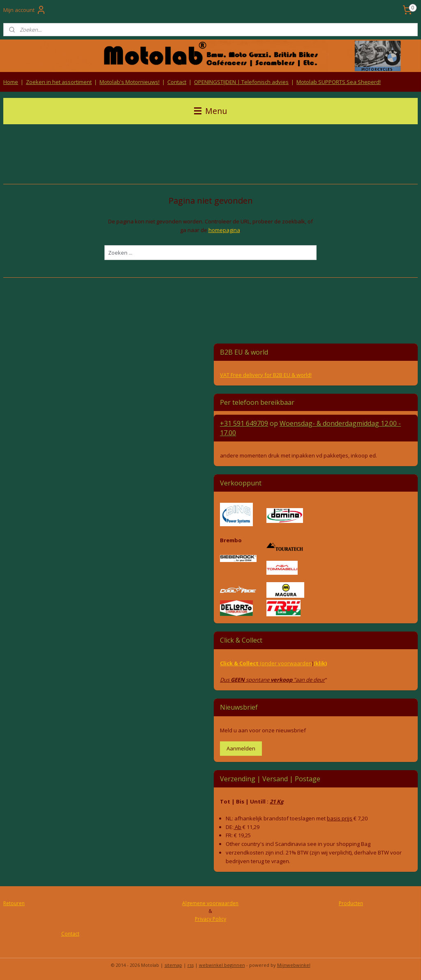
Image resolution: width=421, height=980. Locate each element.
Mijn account (25, 10)
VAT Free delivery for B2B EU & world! (266, 375)
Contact (177, 82)
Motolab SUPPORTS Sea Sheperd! (339, 82)
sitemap (173, 965)
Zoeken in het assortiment (59, 82)
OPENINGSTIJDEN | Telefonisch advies (241, 82)
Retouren (14, 903)
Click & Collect (240, 663)
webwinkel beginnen (222, 965)
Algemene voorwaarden (210, 903)
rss (191, 965)
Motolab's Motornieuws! (130, 82)
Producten (351, 903)
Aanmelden (241, 748)
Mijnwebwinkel (294, 965)
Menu (210, 111)
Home (11, 82)
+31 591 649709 (244, 423)
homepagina (224, 230)
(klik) (320, 663)
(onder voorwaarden (286, 663)
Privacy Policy (210, 919)
